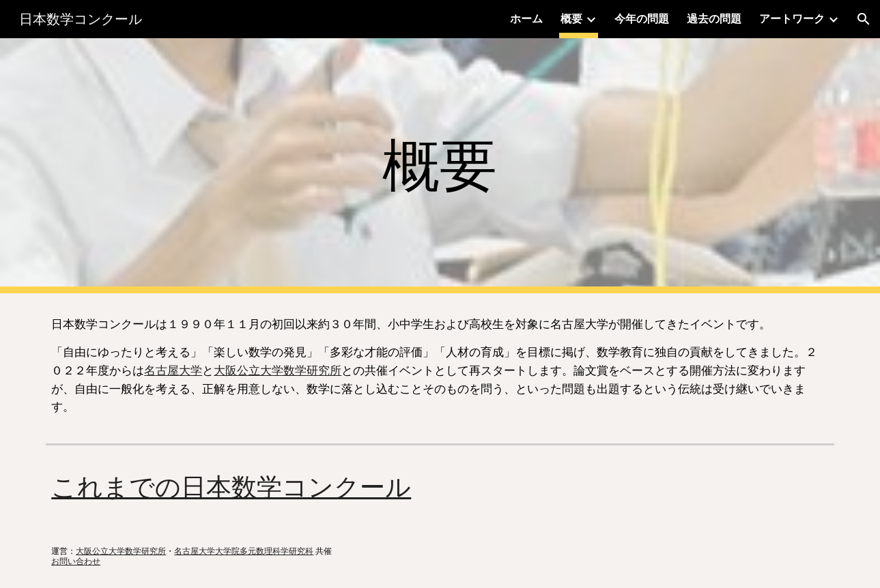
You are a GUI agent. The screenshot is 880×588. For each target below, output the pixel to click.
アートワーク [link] (792, 19)
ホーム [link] (526, 19)
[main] (440, 166)
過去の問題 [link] (714, 19)
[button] (864, 19)
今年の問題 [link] (642, 19)
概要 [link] (571, 19)
